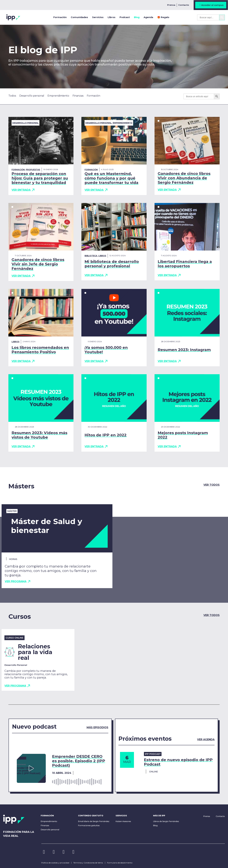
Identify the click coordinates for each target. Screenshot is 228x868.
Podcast (125, 17)
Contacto (184, 5)
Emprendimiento (123, 123)
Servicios (98, 17)
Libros (112, 17)
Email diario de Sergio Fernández (94, 821)
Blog (137, 17)
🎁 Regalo (163, 17)
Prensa (171, 5)
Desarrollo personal (25, 123)
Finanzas (45, 825)
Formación (60, 17)
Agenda (148, 17)
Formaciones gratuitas (89, 825)
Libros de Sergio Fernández (166, 821)
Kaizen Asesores (123, 821)
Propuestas (33, 170)
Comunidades (79, 17)
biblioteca (91, 256)
